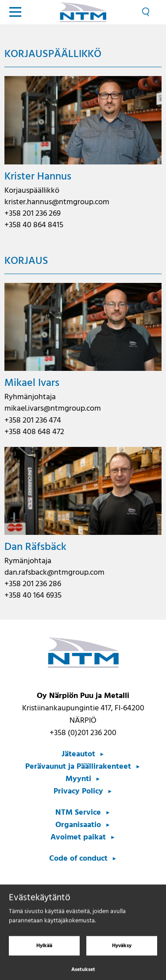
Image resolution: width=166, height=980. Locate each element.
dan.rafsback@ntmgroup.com (54, 573)
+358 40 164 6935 (33, 596)
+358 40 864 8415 (34, 225)
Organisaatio (78, 825)
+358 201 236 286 (33, 584)
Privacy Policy (78, 791)
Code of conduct (78, 859)
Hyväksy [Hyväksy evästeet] (122, 952)
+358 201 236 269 (33, 214)
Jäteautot (78, 754)
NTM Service (78, 813)
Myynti (78, 779)
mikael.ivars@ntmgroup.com (53, 409)
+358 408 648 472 (34, 432)
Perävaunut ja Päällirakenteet (78, 767)
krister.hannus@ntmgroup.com (57, 202)
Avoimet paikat (78, 837)
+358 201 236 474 (33, 421)
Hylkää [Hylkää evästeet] (44, 952)
